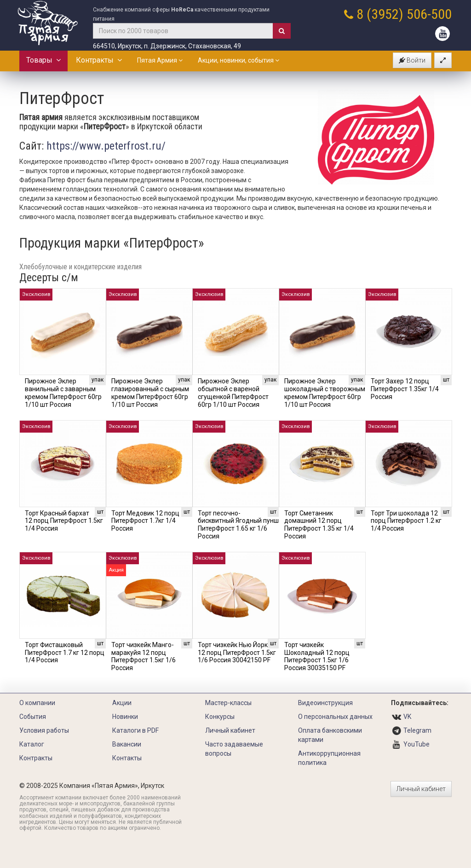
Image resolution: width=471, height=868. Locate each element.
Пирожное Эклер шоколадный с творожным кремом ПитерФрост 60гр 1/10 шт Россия (325, 393)
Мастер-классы (228, 703)
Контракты (99, 60)
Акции (122, 703)
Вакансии (127, 744)
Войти (412, 60)
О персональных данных (335, 717)
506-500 (429, 14)
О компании (37, 703)
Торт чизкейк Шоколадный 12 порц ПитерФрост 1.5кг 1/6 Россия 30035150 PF (317, 656)
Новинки (125, 717)
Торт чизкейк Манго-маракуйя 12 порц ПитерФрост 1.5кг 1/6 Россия (144, 656)
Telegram (417, 730)
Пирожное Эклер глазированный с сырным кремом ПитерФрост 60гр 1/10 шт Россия (150, 393)
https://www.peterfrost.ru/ (106, 146)
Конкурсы (220, 717)
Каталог (32, 744)
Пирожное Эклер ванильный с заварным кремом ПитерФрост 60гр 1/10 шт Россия (63, 393)
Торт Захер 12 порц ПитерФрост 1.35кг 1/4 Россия (405, 389)
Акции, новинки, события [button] (238, 60)
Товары (43, 60)
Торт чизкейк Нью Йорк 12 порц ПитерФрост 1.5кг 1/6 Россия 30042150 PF (237, 653)
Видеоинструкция (325, 703)
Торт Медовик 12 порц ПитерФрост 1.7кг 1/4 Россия (145, 521)
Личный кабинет (230, 730)
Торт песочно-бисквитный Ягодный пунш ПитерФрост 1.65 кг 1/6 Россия (238, 525)
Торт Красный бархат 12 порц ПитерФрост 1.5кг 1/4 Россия (64, 521)
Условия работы (44, 730)
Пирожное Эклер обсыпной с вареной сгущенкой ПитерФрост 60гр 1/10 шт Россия (233, 393)
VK (407, 717)
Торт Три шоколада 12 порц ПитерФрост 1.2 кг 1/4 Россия (406, 521)
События (33, 717)
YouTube (416, 744)
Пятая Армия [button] (160, 60)
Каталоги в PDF (135, 730)
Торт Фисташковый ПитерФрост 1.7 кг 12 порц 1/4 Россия (65, 653)
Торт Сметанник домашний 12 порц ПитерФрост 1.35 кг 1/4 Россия (319, 525)
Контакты (127, 758)
